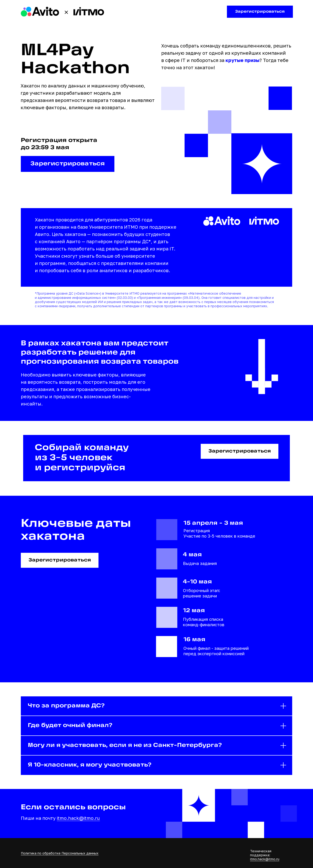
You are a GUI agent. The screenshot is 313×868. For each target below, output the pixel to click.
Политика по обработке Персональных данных (60, 853)
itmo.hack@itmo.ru (78, 818)
